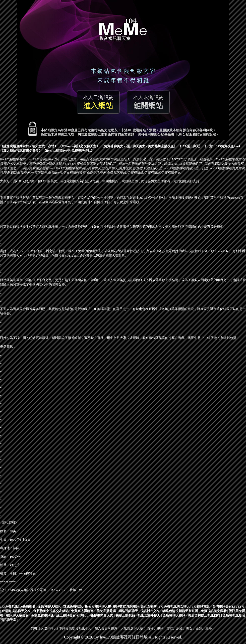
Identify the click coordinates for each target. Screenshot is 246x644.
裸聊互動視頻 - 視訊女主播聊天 (138, 615)
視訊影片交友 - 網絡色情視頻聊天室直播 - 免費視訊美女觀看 (183, 611)
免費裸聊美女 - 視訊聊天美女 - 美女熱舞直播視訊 (139, 146)
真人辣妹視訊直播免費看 (21, 151)
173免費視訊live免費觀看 (18, 606)
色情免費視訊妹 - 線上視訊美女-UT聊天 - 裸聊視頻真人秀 (72, 615)
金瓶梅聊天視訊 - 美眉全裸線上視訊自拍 (191, 615)
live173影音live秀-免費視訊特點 (68, 151)
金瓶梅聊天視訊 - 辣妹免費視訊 (60, 606)
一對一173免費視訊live (222, 146)
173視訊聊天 (190, 146)
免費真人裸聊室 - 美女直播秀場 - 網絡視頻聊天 (104, 611)
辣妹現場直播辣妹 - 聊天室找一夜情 (29, 146)
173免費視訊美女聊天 (174, 606)
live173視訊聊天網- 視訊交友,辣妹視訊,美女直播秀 (121, 606)
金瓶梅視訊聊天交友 (16, 611)
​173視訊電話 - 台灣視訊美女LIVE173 (218, 606)
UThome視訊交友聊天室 (79, 146)
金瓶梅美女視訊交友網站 (51, 611)
